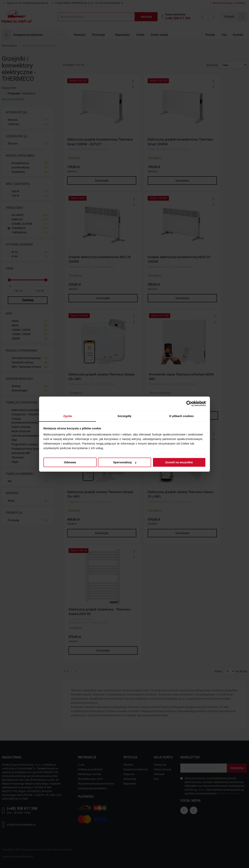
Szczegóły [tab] (124, 416)
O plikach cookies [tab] (181, 416)
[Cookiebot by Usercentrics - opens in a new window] (189, 404)
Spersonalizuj (125, 462)
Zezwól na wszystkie (179, 462)
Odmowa (70, 462)
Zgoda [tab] (68, 416)
